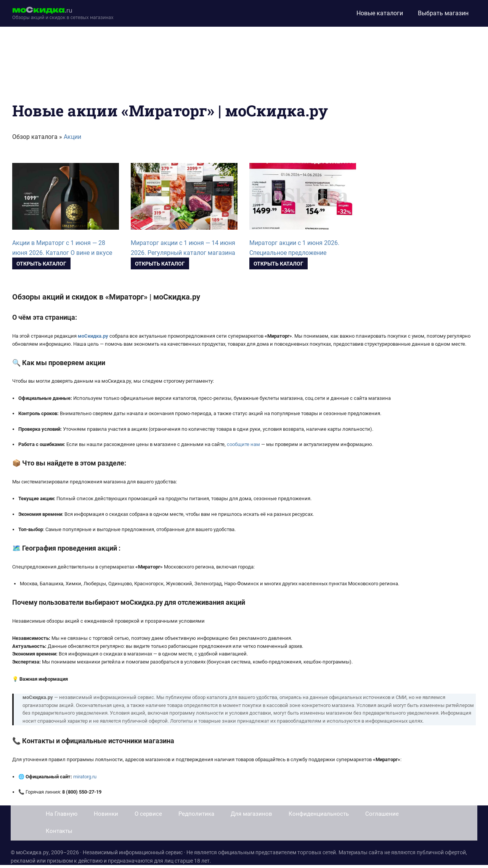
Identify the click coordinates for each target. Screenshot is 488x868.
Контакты (59, 831)
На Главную (62, 814)
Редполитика (196, 814)
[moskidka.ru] (63, 13)
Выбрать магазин (443, 13)
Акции (72, 137)
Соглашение (382, 814)
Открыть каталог (41, 264)
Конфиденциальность (319, 814)
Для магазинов (251, 814)
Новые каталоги (380, 13)
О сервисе (148, 814)
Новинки (106, 814)
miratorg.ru (85, 777)
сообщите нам (243, 444)
